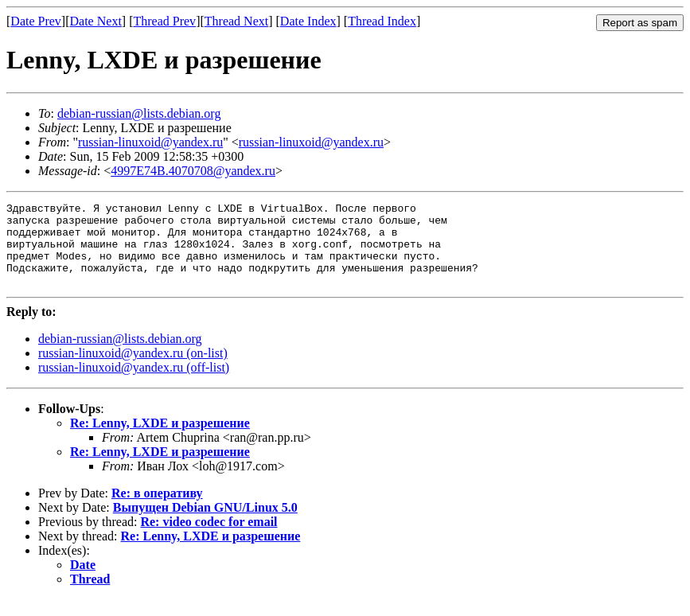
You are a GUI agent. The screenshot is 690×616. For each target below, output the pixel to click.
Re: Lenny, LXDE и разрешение (160, 440)
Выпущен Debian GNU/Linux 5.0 (205, 524)
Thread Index (382, 21)
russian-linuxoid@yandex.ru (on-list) (133, 370)
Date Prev (36, 21)
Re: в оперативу (157, 510)
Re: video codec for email (209, 538)
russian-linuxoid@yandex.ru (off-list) (134, 384)
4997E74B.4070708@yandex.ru (193, 171)
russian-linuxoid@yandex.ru (150, 142)
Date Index (308, 21)
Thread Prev (164, 21)
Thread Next (236, 21)
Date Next (96, 21)
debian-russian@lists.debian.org (139, 113)
